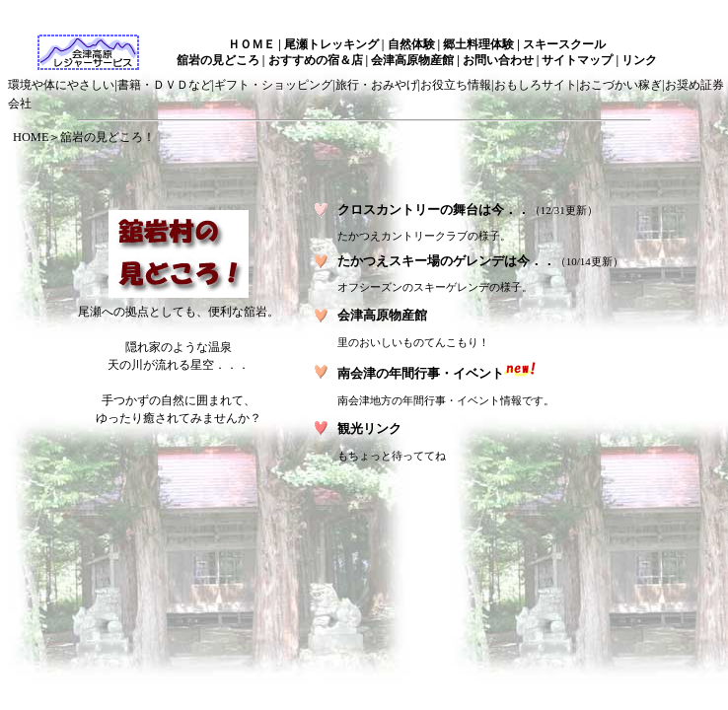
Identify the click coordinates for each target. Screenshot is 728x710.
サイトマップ (577, 60)
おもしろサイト (536, 85)
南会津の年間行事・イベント (421, 373)
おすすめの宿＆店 (316, 60)
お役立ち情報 (456, 85)
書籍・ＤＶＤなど (165, 85)
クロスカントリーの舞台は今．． (434, 210)
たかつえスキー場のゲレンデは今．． (446, 261)
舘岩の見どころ (218, 60)
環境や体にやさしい (61, 85)
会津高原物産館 (412, 60)
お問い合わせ (498, 60)
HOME (31, 137)
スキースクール (564, 44)
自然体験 (411, 44)
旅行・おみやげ (377, 85)
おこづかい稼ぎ (620, 85)
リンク (639, 60)
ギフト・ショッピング (273, 85)
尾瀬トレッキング (331, 44)
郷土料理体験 (478, 44)
